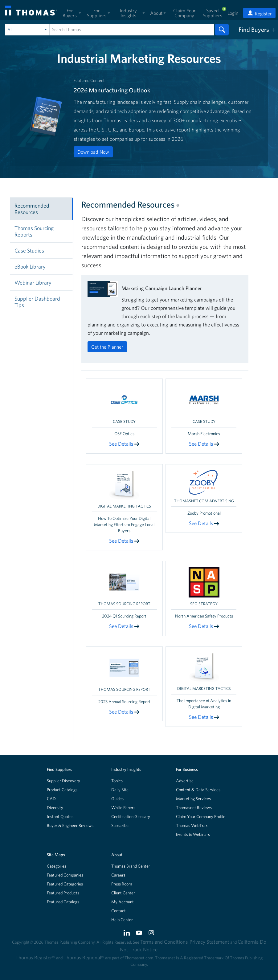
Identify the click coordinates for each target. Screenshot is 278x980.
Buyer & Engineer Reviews (70, 825)
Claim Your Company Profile (201, 816)
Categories (57, 866)
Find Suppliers (59, 769)
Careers (118, 875)
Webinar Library (33, 283)
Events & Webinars (193, 834)
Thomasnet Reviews (194, 808)
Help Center (122, 920)
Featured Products (63, 893)
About (117, 855)
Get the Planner (107, 347)
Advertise (185, 781)
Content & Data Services (198, 790)
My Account (123, 902)
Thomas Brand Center (131, 866)
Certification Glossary (131, 816)
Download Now (93, 152)
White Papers (123, 808)
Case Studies (29, 251)
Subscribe (120, 825)
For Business (187, 769)
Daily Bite (120, 790)
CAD (51, 799)
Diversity (55, 808)
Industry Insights (126, 769)
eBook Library (30, 267)
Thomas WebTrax (192, 825)
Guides (117, 799)
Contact (119, 911)
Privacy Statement (209, 942)
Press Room (122, 884)
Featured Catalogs (63, 902)
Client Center (123, 893)
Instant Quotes (60, 816)
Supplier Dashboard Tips (37, 302)
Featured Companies (65, 875)
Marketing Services (193, 799)
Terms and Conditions (164, 942)
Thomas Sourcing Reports (34, 231)
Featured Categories (65, 884)
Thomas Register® (35, 957)
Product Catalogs (62, 790)
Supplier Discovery (63, 781)
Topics (117, 781)
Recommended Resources (32, 209)
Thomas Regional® (84, 957)
